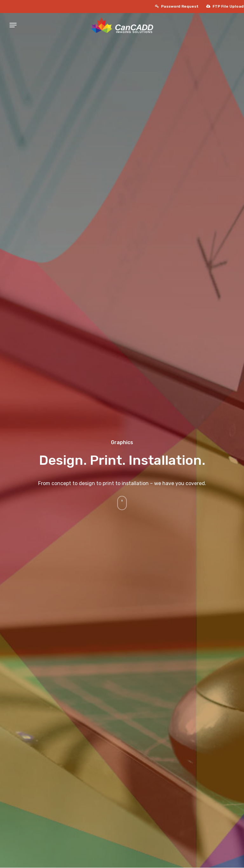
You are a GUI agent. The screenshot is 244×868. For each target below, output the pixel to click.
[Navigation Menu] (3, 25)
